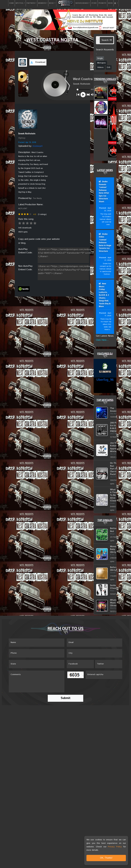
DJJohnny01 (38, 146)
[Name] (37, 643)
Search (107, 40)
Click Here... (102, 340)
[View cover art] (23, 62)
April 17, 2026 (108, 314)
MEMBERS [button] (42, 3)
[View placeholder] (28, 119)
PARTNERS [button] (31, 3)
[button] (116, 3)
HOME (12, 3)
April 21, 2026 (108, 259)
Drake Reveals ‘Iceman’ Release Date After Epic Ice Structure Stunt (104, 192)
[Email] (95, 643)
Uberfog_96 (105, 380)
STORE (94, 3)
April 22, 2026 (108, 209)
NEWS (110, 3)
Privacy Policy (115, 847)
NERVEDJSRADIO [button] (82, 3)
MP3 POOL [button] (20, 3)
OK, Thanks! (106, 858)
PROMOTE (102, 3)
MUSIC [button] (52, 3)
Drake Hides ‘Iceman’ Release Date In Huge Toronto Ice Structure (105, 243)
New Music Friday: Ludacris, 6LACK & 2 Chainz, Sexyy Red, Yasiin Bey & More (105, 295)
